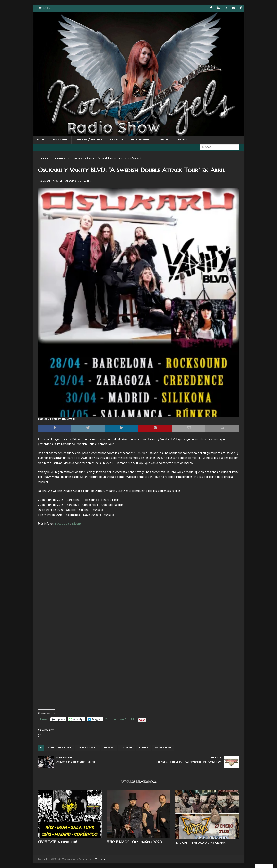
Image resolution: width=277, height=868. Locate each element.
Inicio (41, 140)
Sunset (144, 748)
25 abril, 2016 (50, 181)
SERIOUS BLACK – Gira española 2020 (134, 842)
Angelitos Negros (60, 748)
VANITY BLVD (163, 748)
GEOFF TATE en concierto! (57, 842)
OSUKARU (126, 748)
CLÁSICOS (117, 140)
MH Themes (101, 859)
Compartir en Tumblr (120, 719)
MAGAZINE (60, 140)
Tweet (44, 719)
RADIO (182, 140)
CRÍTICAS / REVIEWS (89, 140)
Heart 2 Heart (87, 748)
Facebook (62, 524)
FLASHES (87, 181)
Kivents (77, 524)
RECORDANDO (141, 140)
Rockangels (69, 181)
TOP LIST (164, 140)
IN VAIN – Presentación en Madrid (200, 843)
